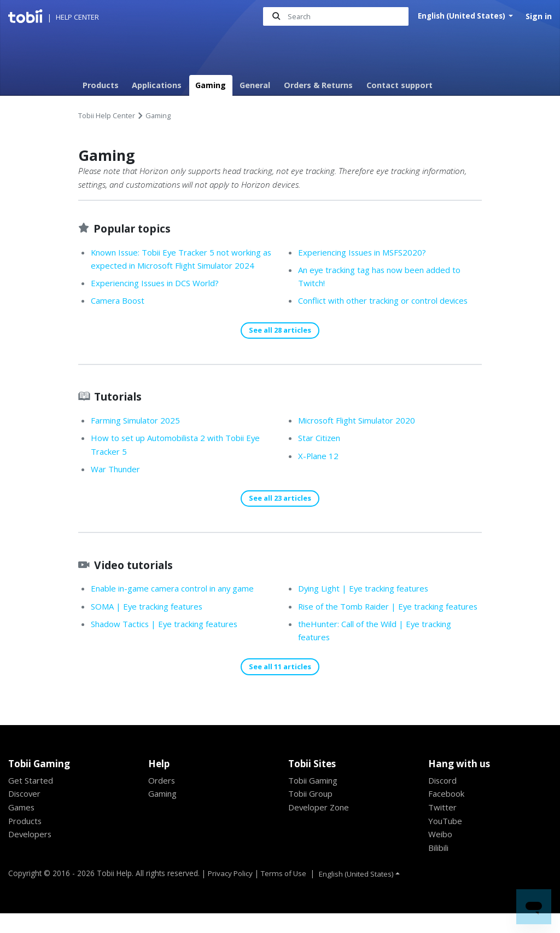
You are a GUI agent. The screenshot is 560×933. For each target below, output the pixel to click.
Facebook (447, 813)
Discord (443, 799)
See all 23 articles (280, 513)
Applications (157, 85)
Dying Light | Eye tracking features (161, 656)
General (255, 85)
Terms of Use (286, 892)
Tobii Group (312, 813)
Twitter (443, 827)
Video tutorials (138, 579)
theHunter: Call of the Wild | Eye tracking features (380, 641)
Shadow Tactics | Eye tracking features (168, 639)
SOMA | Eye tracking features (150, 621)
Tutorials (121, 410)
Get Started (31, 799)
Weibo (441, 854)
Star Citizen (321, 452)
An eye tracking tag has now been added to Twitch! (384, 277)
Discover (25, 813)
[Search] (334, 17)
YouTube (446, 840)
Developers (31, 854)
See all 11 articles (280, 686)
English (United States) (461, 16)
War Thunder (117, 483)
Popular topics (135, 228)
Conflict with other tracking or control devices (389, 301)
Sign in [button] (539, 16)
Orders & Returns (318, 85)
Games (22, 827)
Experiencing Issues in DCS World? (160, 297)
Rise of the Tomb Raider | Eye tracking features (375, 610)
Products (101, 85)
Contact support (399, 85)
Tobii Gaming (315, 799)
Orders (162, 799)
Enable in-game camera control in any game (178, 603)
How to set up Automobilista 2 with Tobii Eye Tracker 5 (180, 459)
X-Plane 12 (319, 470)
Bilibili (440, 867)
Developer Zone (320, 827)
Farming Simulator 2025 (138, 434)
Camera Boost (119, 315)
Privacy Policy (231, 892)
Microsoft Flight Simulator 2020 (360, 434)
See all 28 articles (280, 344)
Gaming (211, 85)
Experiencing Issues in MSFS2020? (367, 252)
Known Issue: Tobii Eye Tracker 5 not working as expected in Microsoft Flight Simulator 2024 (182, 266)
